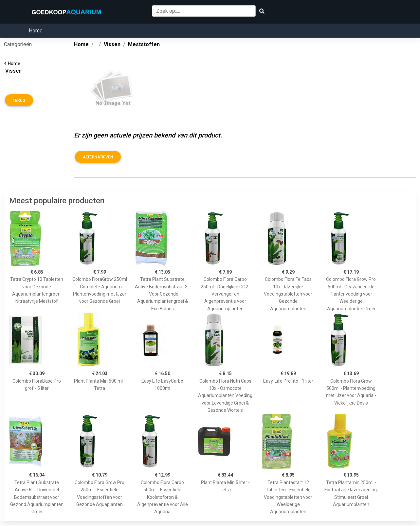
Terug (19, 100)
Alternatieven (98, 157)
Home (36, 31)
